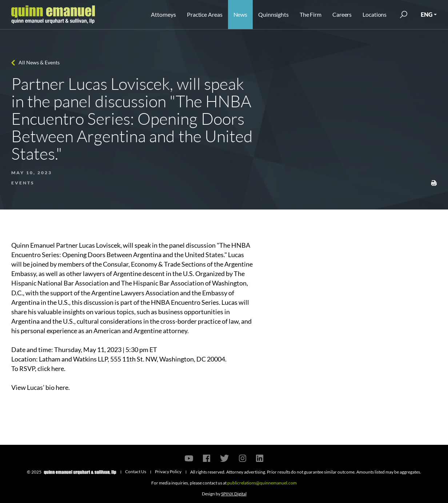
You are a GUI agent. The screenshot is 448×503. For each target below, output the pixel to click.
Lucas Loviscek (100, 245)
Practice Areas (205, 14)
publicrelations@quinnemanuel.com (262, 483)
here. (58, 368)
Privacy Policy (168, 472)
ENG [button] (427, 14)
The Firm (311, 14)
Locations (375, 14)
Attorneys (163, 14)
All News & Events (39, 62)
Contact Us (136, 472)
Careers (342, 14)
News (241, 14)
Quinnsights (273, 14)
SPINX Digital (234, 494)
